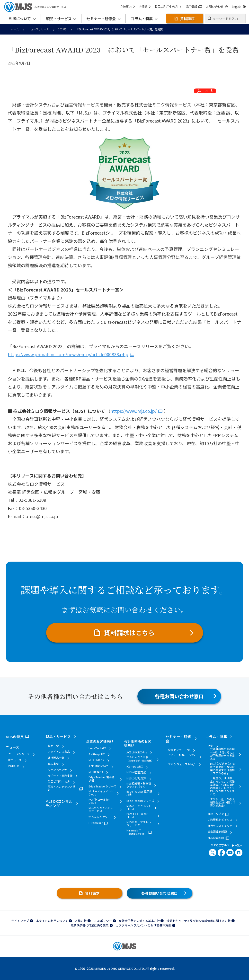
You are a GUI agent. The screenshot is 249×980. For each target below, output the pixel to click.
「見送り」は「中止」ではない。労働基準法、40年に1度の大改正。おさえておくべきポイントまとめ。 (222, 786)
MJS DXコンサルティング (59, 803)
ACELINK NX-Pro (137, 752)
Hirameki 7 (96, 823)
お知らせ (14, 766)
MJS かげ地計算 (136, 778)
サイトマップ (20, 921)
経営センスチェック (220, 826)
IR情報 (145, 7)
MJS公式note (216, 838)
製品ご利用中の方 (168, 7)
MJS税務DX (96, 772)
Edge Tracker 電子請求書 (101, 779)
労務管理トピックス (220, 820)
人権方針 (81, 921)
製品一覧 (53, 746)
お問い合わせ (217, 7)
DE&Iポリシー (103, 921)
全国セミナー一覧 (179, 750)
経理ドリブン (216, 814)
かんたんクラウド (100, 817)
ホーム (15, 29)
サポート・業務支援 (60, 776)
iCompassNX (135, 766)
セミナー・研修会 (178, 739)
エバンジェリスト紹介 (182, 764)
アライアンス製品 (59, 752)
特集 (210, 746)
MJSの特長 (15, 737)
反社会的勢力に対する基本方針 (139, 921)
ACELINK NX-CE (98, 766)
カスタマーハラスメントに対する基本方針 (143, 925)
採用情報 (194, 7)
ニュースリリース (38, 29)
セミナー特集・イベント (182, 757)
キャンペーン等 (57, 770)
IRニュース (15, 760)
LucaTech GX (97, 748)
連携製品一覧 (56, 758)
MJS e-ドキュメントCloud (101, 793)
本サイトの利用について (52, 921)
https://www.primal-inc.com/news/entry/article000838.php (68, 354)
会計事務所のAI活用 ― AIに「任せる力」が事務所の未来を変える (223, 754)
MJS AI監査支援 (136, 772)
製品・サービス (58, 737)
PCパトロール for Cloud (99, 801)
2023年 (62, 29)
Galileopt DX (97, 754)
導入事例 (53, 764)
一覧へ (237, 845)
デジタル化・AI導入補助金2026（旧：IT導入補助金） (223, 802)
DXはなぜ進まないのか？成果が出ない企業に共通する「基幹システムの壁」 (223, 768)
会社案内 (128, 7)
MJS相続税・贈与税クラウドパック (139, 785)
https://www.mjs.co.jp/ (133, 411)
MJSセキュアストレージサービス (102, 809)
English (239, 7)
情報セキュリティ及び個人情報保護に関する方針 (199, 921)
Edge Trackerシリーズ (102, 786)
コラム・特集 (216, 737)
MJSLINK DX (96, 760)
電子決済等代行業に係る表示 (90, 925)
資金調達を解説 (217, 832)
